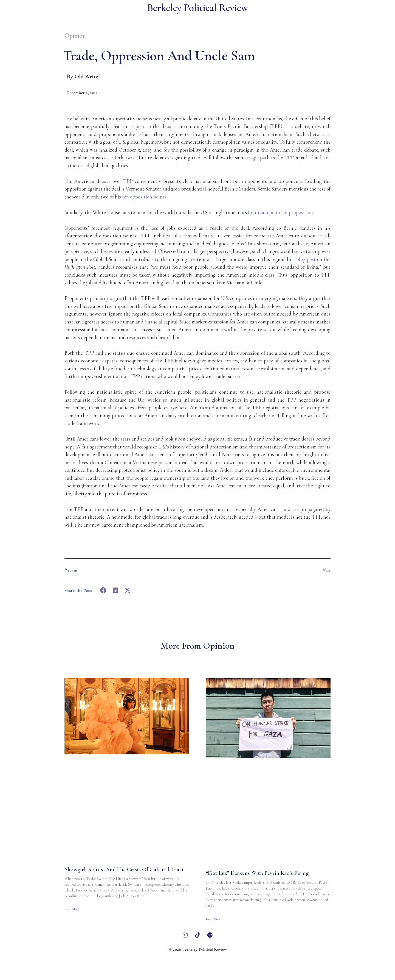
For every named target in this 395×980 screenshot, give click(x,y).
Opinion (75, 36)
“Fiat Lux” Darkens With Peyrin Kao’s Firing (257, 873)
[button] (103, 590)
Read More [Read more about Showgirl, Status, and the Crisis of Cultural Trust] (72, 909)
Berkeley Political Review (198, 8)
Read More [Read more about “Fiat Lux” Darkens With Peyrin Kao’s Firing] (213, 919)
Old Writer (88, 77)
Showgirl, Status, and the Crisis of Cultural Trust (124, 869)
